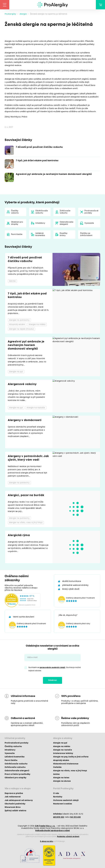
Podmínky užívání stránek (68, 837)
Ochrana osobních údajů (66, 800)
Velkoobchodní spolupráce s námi (52, 831)
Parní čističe (17, 234)
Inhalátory (40, 223)
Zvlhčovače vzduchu (65, 212)
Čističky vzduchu (15, 212)
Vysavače (89, 223)
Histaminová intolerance (66, 764)
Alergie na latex (61, 778)
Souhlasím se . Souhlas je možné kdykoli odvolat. (55, 669)
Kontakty (58, 797)
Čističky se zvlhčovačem (86, 234)
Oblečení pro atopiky (17, 223)
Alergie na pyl (60, 743)
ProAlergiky (10, 14)
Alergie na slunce (62, 781)
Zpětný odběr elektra (16, 811)
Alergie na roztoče (63, 750)
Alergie (23, 14)
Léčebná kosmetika (40, 234)
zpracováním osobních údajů (52, 668)
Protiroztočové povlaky (91, 212)
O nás (56, 793)
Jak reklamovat (13, 797)
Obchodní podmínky (15, 804)
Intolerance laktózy (63, 753)
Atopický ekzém (61, 760)
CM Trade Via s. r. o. (45, 826)
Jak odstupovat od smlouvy (19, 800)
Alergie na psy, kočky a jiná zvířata (71, 757)
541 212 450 (76, 817)
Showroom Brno (13, 807)
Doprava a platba (14, 793)
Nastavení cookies (63, 804)
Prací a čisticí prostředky (17, 774)
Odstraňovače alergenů (67, 223)
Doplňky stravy (64, 234)
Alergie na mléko (62, 746)
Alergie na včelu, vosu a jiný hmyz (70, 771)
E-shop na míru (47, 841)
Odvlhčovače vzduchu (42, 212)
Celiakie (57, 767)
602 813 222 (59, 817)
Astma (56, 774)
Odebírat (52, 680)
